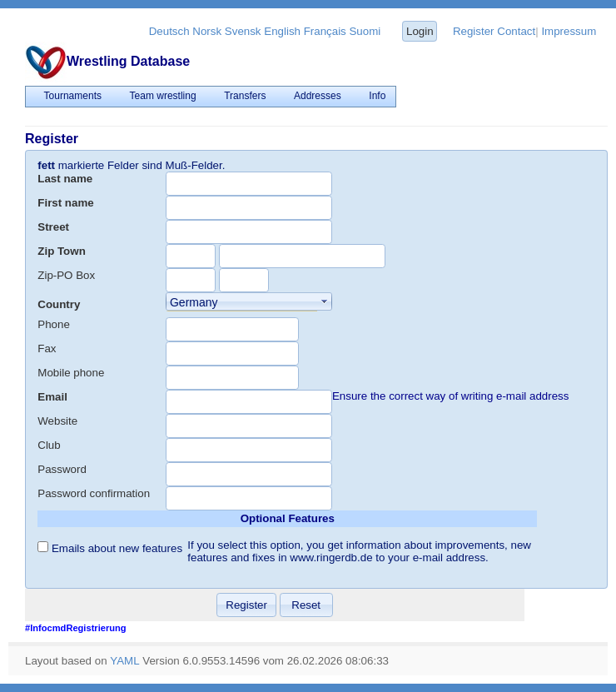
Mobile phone (71, 373)
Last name (65, 179)
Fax (47, 348)
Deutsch (169, 31)
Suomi (365, 31)
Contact (516, 31)
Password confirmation (94, 493)
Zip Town (62, 251)
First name (65, 203)
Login (420, 31)
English (282, 31)
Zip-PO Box (66, 275)
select (325, 301)
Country (59, 304)
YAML (124, 661)
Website (57, 421)
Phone (54, 324)
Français (325, 31)
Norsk (207, 31)
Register (474, 31)
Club (49, 445)
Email (52, 397)
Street (53, 227)
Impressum (569, 31)
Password (62, 469)
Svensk (243, 31)
